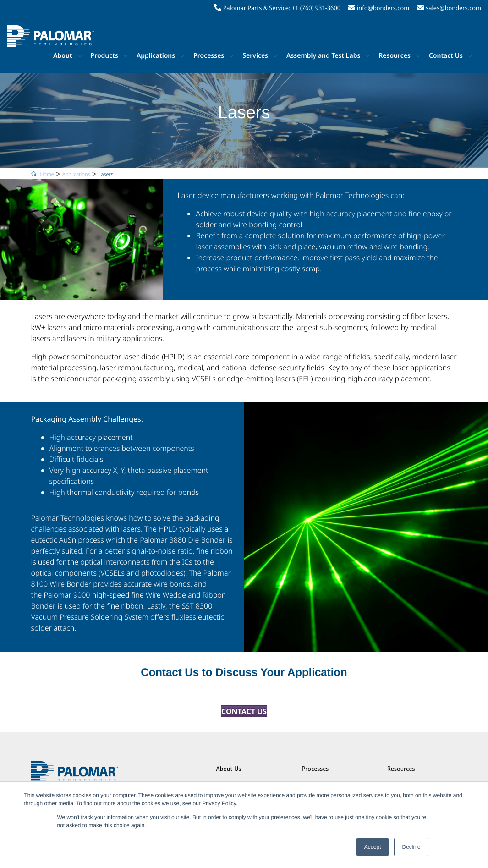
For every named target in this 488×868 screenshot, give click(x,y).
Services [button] (255, 56)
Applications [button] (156, 56)
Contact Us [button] (446, 56)
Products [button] (104, 56)
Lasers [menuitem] (106, 174)
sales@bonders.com (453, 8)
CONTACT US (244, 711)
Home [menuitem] (47, 174)
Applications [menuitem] (76, 174)
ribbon (132, 606)
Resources (401, 770)
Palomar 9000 (67, 595)
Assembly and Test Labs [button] (323, 56)
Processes (315, 770)
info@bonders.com (383, 8)
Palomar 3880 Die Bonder (183, 540)
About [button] (63, 56)
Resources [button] (395, 56)
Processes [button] (209, 56)
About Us (229, 770)
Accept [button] (373, 847)
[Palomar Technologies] (50, 36)
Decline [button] (411, 847)
